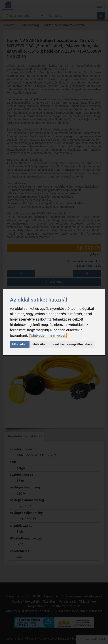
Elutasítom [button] (40, 344)
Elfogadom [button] (20, 344)
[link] (48, 335)
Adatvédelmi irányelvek (48, 335)
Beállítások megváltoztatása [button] (72, 344)
